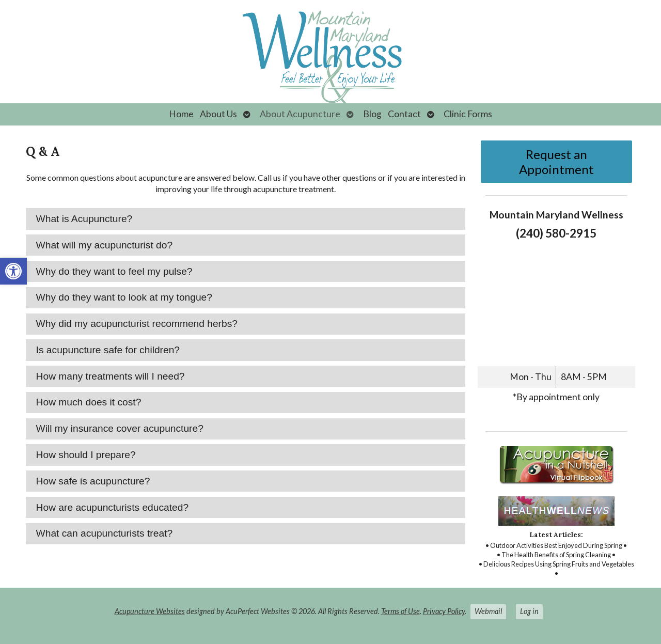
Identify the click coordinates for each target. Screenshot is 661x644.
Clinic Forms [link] (468, 114)
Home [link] (181, 114)
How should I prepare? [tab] (86, 455)
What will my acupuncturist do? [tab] (104, 245)
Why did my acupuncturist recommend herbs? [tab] (137, 324)
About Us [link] (218, 114)
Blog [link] (372, 114)
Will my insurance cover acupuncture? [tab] (120, 428)
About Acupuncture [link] (300, 114)
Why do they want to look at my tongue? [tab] (124, 297)
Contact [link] (404, 114)
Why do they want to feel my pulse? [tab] (114, 271)
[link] (13, 271)
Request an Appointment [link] (556, 162)
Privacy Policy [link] (444, 611)
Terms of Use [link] (400, 611)
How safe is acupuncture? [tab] (93, 481)
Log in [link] (529, 611)
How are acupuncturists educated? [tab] (112, 507)
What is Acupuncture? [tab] (84, 219)
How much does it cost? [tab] (89, 402)
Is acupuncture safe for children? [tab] (108, 350)
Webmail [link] (488, 611)
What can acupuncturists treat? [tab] (105, 533)
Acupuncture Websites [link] (150, 611)
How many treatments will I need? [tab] (111, 376)
